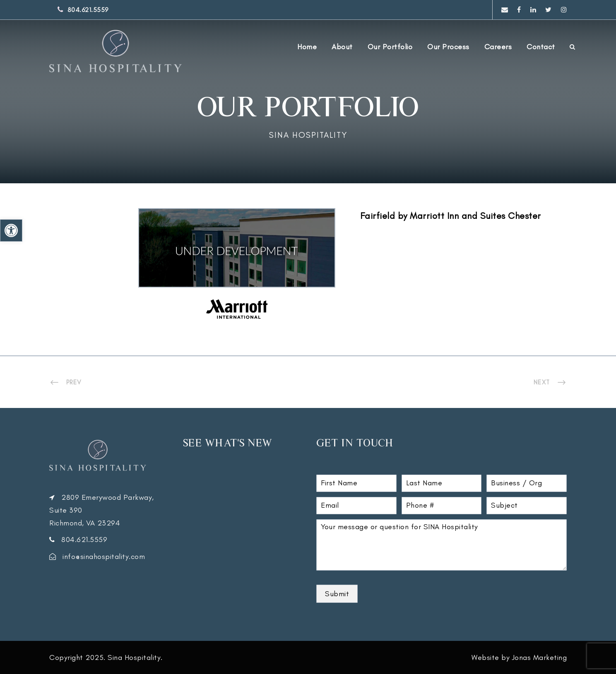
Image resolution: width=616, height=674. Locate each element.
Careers (498, 47)
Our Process (448, 47)
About (342, 47)
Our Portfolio (390, 47)
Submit (337, 594)
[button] (11, 230)
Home (307, 47)
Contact (541, 47)
